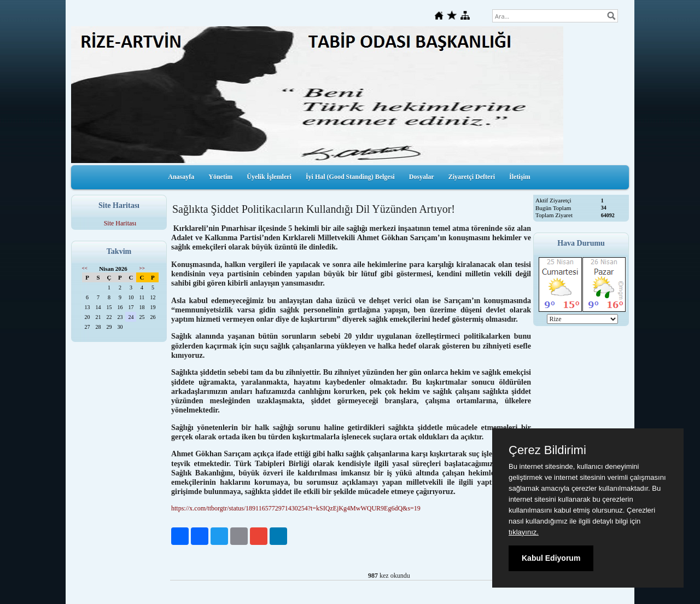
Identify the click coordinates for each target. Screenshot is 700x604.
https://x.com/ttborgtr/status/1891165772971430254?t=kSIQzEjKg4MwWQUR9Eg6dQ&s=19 (296, 508)
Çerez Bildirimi (547, 450)
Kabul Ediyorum (551, 558)
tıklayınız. (524, 532)
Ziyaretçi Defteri (472, 177)
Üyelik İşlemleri (269, 177)
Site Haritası (120, 223)
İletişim (520, 177)
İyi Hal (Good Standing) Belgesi (350, 177)
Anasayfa (181, 177)
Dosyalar (422, 177)
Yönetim (220, 177)
